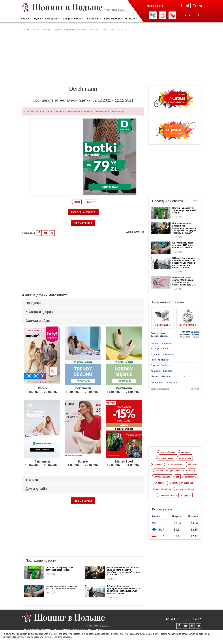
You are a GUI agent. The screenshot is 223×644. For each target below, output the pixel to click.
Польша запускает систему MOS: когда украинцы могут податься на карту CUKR (185, 281)
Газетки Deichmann (83, 212)
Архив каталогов (135, 232)
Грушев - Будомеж (161, 365)
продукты (174, 483)
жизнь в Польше (168, 452)
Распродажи (52, 18)
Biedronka (193, 464)
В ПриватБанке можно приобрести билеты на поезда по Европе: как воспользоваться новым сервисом (124, 590)
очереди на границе (185, 489)
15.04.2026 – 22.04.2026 (83, 390)
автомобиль (191, 477)
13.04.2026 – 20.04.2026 (42, 463)
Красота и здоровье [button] (41, 312)
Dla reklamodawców (70, 629)
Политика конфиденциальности (44, 629)
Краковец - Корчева (162, 371)
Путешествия (93, 18)
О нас (24, 629)
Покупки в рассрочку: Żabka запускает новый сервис (60, 569)
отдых (161, 483)
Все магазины (83, 223)
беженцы (188, 483)
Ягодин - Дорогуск (161, 343)
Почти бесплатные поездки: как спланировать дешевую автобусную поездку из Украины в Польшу (124, 571)
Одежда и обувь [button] (38, 321)
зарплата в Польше (168, 495)
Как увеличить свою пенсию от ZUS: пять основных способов (61, 587)
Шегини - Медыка (160, 376)
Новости (25, 18)
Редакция (87, 629)
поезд (192, 470)
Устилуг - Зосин (159, 348)
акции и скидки (166, 458)
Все (196, 201)
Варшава (187, 495)
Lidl (178, 477)
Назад (77, 202)
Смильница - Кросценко (164, 382)
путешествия (185, 458)
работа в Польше (175, 464)
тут (122, 111)
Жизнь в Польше (113, 18)
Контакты (99, 629)
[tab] (83, 303)
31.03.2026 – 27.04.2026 (83, 463)
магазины (186, 452)
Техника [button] (32, 480)
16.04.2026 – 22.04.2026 (42, 390)
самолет (160, 470)
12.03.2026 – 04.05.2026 (124, 463)
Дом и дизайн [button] (36, 489)
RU (187, 15)
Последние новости (168, 201)
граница (157, 464)
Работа (79, 18)
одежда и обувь (163, 489)
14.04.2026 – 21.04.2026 (124, 390)
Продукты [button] (33, 303)
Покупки (37, 18)
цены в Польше (177, 470)
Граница (67, 18)
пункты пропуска (162, 477)
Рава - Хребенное (160, 360)
